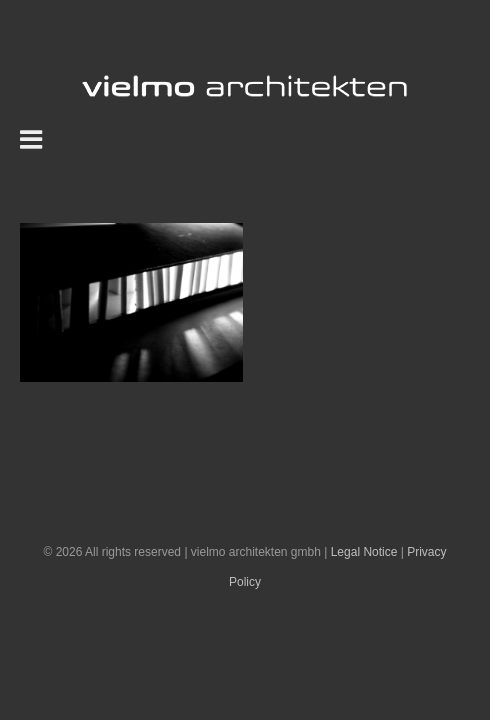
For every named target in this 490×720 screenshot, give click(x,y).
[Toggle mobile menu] (33, 139)
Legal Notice (364, 602)
